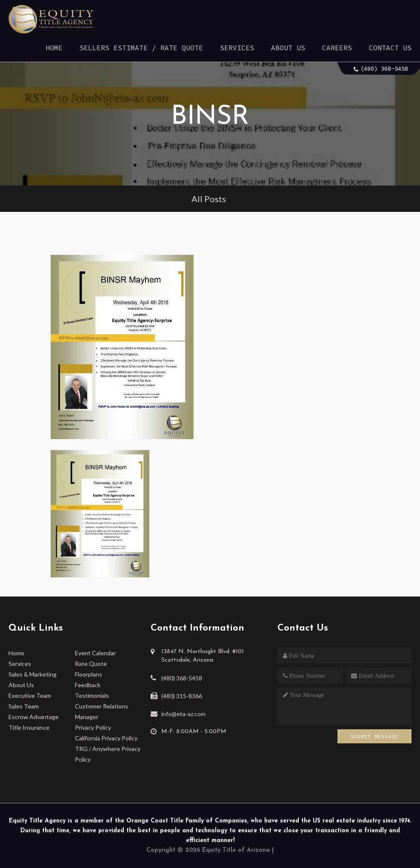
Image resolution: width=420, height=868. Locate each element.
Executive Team (30, 695)
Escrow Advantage (34, 717)
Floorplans (89, 674)
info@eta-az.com (183, 714)
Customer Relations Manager (101, 711)
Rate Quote (91, 664)
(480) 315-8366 (182, 696)
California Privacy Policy (106, 738)
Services (237, 48)
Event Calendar (95, 653)
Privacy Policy (93, 727)
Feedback (88, 685)
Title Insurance (29, 727)
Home (54, 48)
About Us (288, 48)
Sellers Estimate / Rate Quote (141, 48)
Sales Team (24, 706)
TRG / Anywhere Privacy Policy (108, 754)
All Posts (209, 199)
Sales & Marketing (33, 674)
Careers (337, 48)
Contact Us (390, 48)
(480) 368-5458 (384, 69)
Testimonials (92, 695)
